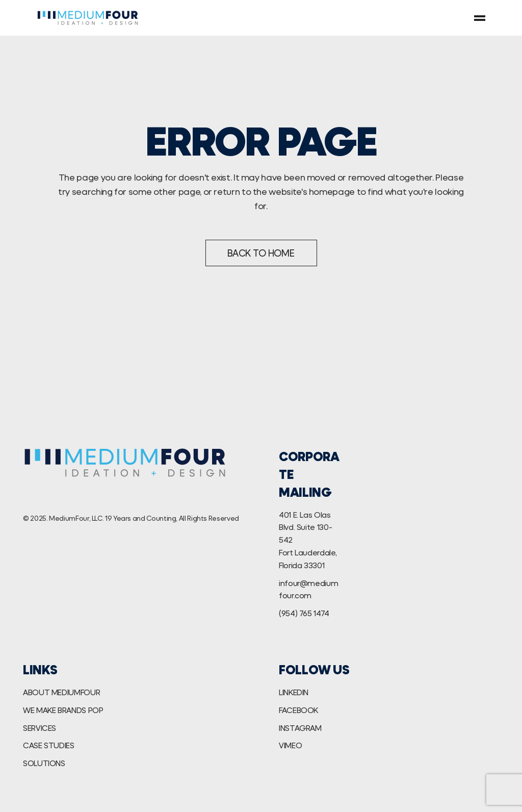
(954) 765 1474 (304, 613)
